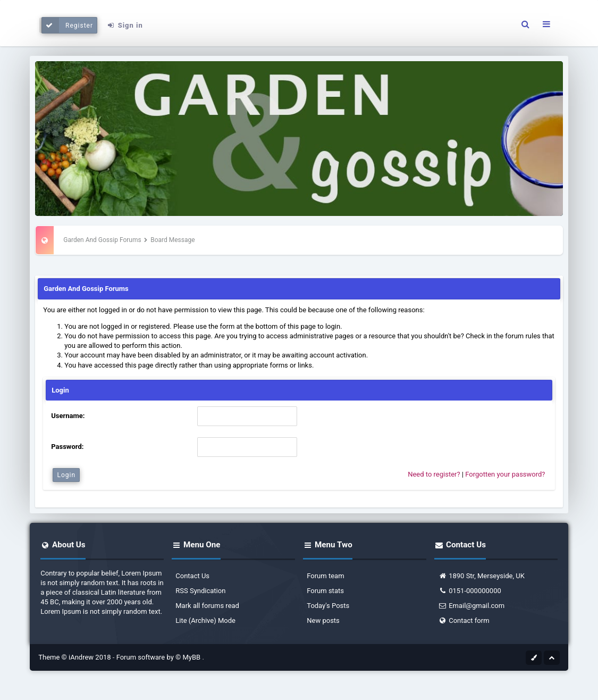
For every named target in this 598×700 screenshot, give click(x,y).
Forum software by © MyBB (159, 657)
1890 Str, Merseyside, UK (481, 576)
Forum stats (325, 591)
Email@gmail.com (471, 606)
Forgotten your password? (505, 474)
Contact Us (192, 576)
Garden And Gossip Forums (102, 240)
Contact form (464, 620)
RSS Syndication (200, 591)
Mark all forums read (207, 606)
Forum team (325, 576)
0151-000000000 (470, 591)
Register (67, 25)
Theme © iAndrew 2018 (75, 657)
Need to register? (434, 474)
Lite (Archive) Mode (205, 620)
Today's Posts (328, 606)
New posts (323, 620)
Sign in (125, 25)
